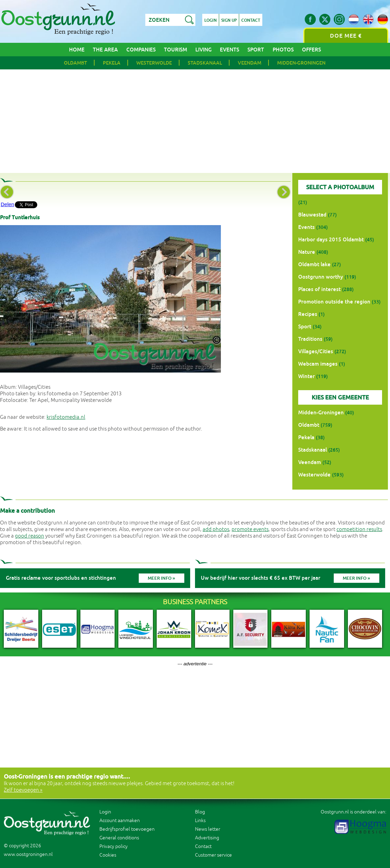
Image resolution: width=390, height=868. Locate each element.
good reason (30, 536)
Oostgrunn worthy (321, 277)
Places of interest (319, 289)
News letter (208, 829)
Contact (251, 20)
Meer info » (161, 578)
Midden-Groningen (301, 63)
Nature (307, 252)
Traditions (310, 339)
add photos (216, 529)
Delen (7, 204)
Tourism (175, 50)
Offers (311, 50)
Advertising (207, 838)
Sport (256, 50)
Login (211, 20)
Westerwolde (154, 63)
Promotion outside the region (334, 302)
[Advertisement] (195, 121)
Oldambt (75, 63)
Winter (306, 376)
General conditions (119, 838)
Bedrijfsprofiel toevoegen (127, 829)
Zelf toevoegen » (23, 790)
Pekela (112, 63)
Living (203, 50)
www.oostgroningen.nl (28, 854)
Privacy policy (114, 846)
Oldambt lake (314, 264)
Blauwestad (312, 215)
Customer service (213, 855)
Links (200, 821)
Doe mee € (346, 36)
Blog (200, 812)
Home (77, 50)
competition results (359, 529)
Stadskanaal (205, 63)
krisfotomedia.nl (66, 417)
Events (230, 50)
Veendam (250, 63)
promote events (250, 529)
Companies (141, 50)
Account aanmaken (120, 821)
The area (105, 50)
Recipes (308, 314)
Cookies (108, 855)
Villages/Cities (316, 351)
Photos (283, 50)
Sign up (229, 20)
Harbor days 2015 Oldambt (331, 239)
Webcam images (318, 364)
